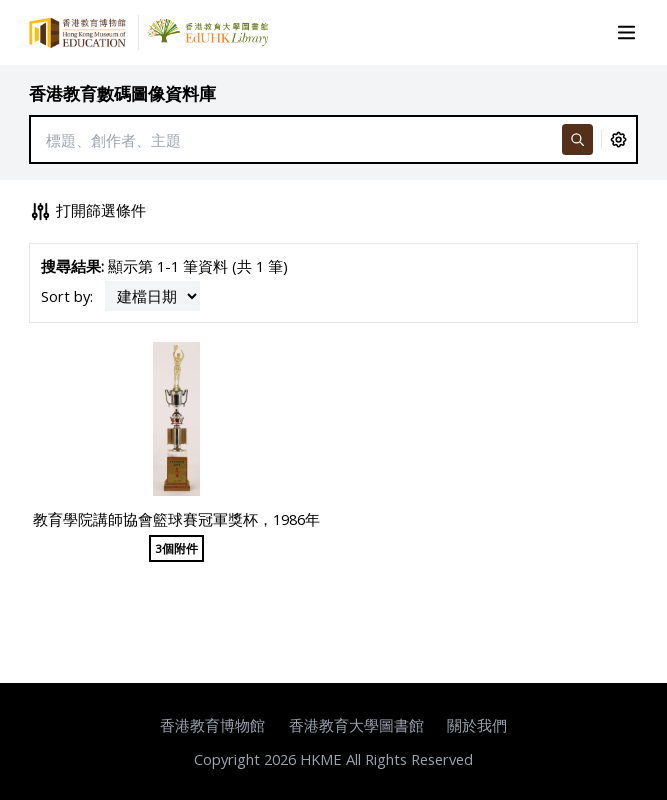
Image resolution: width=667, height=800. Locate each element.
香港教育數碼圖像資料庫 (122, 93)
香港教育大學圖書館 (356, 725)
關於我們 (477, 725)
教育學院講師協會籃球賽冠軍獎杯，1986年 (176, 519)
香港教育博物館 (212, 725)
